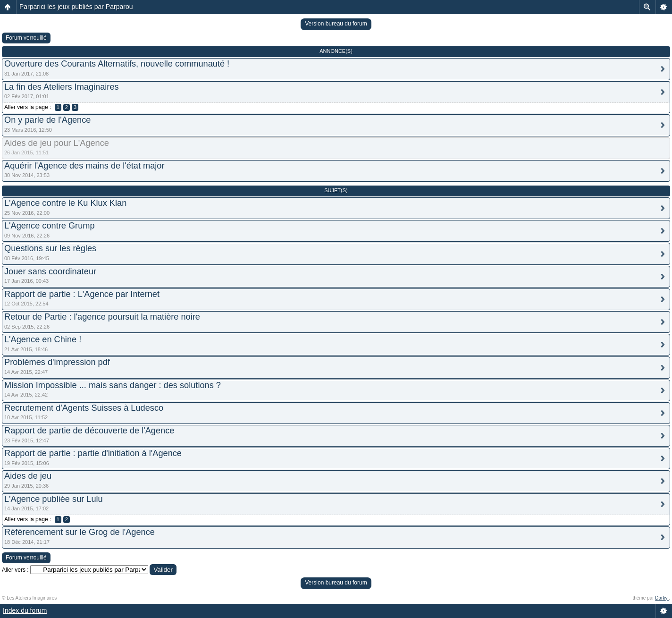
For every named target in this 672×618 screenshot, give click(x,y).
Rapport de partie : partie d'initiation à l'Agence (93, 453)
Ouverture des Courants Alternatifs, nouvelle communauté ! (117, 64)
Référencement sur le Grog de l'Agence (80, 532)
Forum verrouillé (26, 38)
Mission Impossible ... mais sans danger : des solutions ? (113, 385)
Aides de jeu (28, 476)
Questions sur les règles (50, 248)
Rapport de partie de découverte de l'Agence (89, 431)
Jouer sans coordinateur (50, 271)
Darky (662, 598)
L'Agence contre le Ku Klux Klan (65, 203)
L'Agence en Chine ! (43, 339)
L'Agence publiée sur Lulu (54, 499)
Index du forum (25, 610)
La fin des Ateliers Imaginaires (62, 87)
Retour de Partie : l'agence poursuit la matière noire (102, 317)
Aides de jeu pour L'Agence (57, 143)
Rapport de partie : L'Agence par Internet (82, 294)
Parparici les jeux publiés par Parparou (76, 7)
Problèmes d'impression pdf (57, 362)
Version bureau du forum (336, 24)
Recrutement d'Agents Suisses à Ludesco (84, 408)
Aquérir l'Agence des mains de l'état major (84, 166)
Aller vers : (15, 570)
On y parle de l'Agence (47, 120)
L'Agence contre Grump (50, 226)
